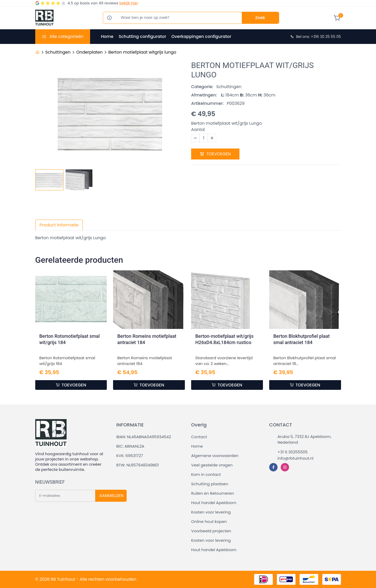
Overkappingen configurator (201, 36)
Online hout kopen (209, 521)
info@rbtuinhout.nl (296, 458)
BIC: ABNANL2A (130, 446)
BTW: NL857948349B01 (137, 465)
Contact (199, 437)
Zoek (260, 18)
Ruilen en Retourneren (213, 493)
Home (107, 36)
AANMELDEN (111, 496)
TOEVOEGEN (215, 154)
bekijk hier (129, 3)
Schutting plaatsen (210, 484)
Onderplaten (89, 52)
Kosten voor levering (211, 512)
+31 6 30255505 (293, 452)
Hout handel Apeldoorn (214, 503)
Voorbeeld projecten (211, 531)
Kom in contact (206, 474)
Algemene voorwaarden (215, 456)
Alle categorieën (66, 36)
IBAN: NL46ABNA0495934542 (144, 437)
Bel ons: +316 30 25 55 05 (315, 37)
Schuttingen (58, 52)
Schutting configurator (142, 36)
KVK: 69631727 (130, 456)
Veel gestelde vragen (212, 465)
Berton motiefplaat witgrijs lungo (142, 52)
